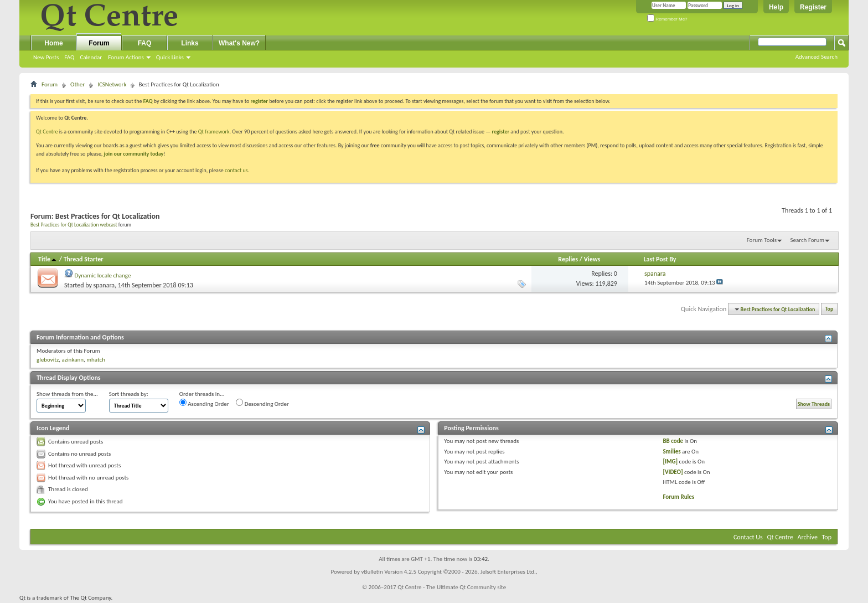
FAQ (69, 57)
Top (830, 309)
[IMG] (670, 462)
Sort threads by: (129, 394)
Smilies (671, 452)
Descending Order (262, 403)
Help (776, 7)
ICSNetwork (112, 84)
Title (48, 259)
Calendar (91, 57)
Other (77, 84)
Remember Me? (667, 19)
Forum (99, 43)
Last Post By (660, 259)
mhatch (96, 360)
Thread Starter (84, 259)
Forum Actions (126, 57)
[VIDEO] (673, 472)
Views (592, 259)
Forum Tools (762, 240)
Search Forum (808, 240)
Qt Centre (47, 132)
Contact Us (748, 537)
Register (813, 7)
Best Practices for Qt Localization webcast (74, 225)
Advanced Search (817, 57)
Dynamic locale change (103, 275)
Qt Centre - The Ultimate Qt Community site (452, 587)
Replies (568, 259)
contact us (236, 170)
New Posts (46, 57)
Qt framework (214, 132)
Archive (808, 537)
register (501, 132)
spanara (104, 285)
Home (53, 43)
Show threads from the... (67, 394)
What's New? (239, 43)
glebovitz (48, 360)
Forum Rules (678, 497)
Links (190, 43)
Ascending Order (204, 403)
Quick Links (170, 57)
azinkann (73, 360)
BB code (673, 441)
